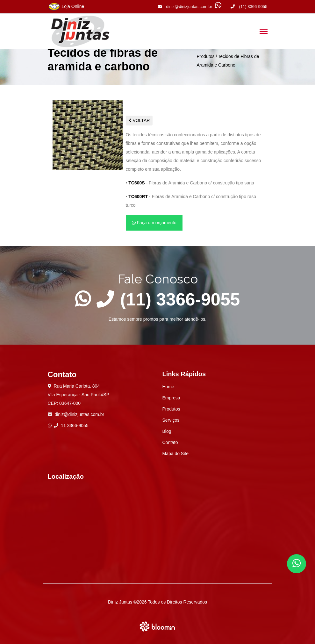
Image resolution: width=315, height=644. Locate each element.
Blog (167, 431)
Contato (170, 442)
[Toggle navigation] (264, 32)
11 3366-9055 (71, 426)
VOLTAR (139, 120)
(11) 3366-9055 (249, 7)
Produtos (205, 56)
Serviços (171, 420)
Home (168, 387)
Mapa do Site (176, 454)
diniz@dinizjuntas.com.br (185, 7)
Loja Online (66, 7)
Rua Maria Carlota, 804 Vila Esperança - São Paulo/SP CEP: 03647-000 (79, 395)
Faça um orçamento (154, 223)
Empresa (171, 398)
